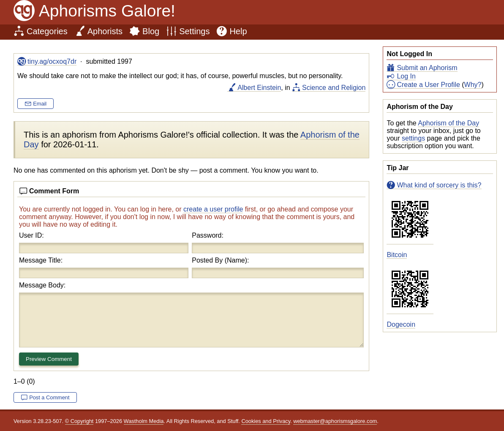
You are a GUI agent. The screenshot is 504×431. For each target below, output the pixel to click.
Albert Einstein (259, 88)
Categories (47, 31)
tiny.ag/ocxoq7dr (52, 61)
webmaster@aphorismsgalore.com (335, 421)
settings (413, 138)
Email (40, 104)
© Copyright (79, 421)
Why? (473, 85)
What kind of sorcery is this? (439, 185)
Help (238, 31)
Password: (208, 235)
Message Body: (42, 285)
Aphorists (105, 31)
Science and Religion (334, 88)
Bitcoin (397, 255)
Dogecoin (401, 324)
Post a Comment (49, 397)
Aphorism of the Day (448, 123)
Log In (406, 76)
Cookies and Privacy (266, 421)
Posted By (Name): (220, 260)
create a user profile (213, 209)
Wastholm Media (144, 421)
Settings (194, 31)
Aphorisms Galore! (107, 11)
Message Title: (41, 260)
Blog (151, 31)
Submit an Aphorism (427, 68)
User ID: (31, 235)
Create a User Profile (428, 85)
